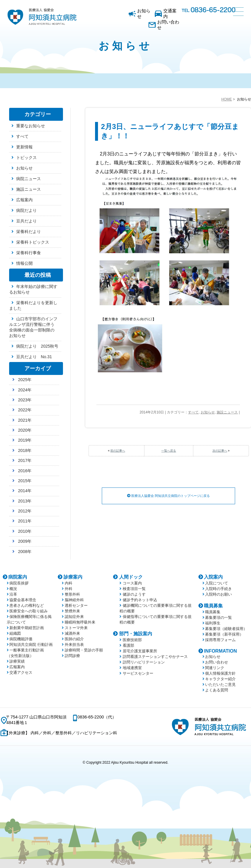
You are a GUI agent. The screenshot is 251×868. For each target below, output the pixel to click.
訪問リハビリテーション (144, 662)
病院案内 (18, 577)
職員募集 (213, 606)
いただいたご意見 (220, 684)
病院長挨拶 (19, 583)
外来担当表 (74, 645)
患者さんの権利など (27, 605)
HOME (227, 99)
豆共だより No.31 (34, 357)
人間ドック (131, 577)
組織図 (15, 633)
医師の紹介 (74, 639)
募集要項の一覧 (218, 618)
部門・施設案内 (136, 634)
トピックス (26, 157)
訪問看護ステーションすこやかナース (155, 657)
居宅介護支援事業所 (140, 651)
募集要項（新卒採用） (224, 634)
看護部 (128, 645)
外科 (69, 589)
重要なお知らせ (31, 126)
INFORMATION (220, 651)
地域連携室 (132, 668)
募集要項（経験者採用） (226, 629)
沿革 (13, 594)
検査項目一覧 (134, 589)
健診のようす (134, 594)
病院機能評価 (21, 639)
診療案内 (73, 577)
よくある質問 (217, 690)
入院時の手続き (218, 589)
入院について (217, 583)
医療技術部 (132, 640)
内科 (69, 583)
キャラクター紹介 (220, 679)
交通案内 (170, 14)
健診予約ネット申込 (140, 600)
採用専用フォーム (220, 640)
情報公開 (24, 263)
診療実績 (17, 661)
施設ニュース (227, 412)
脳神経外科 (74, 600)
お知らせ (144, 14)
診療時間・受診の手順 (84, 650)
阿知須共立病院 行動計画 (31, 645)
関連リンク (215, 668)
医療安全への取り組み (29, 611)
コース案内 (132, 583)
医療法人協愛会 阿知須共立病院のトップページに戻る (168, 496)
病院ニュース (29, 179)
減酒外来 (72, 633)
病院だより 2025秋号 (37, 346)
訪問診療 (72, 656)
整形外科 (72, 594)
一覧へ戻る (169, 451)
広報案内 (24, 200)
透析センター (76, 605)
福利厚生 (213, 623)
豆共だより (26, 221)
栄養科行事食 (29, 253)
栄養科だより (29, 232)
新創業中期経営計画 (27, 628)
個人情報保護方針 (220, 673)
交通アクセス (21, 672)
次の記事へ (220, 451)
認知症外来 (74, 617)
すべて (193, 412)
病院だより (26, 210)
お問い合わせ (168, 25)
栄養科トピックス (33, 242)
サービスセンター (138, 673)
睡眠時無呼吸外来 (80, 622)
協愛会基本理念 (23, 600)
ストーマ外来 (76, 628)
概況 (13, 589)
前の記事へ (118, 451)
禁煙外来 (72, 611)
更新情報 (24, 147)
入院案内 (213, 577)
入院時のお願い (218, 594)
